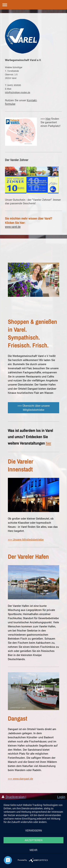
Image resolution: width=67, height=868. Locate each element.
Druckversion (14, 797)
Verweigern (34, 830)
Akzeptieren (34, 840)
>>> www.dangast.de (20, 779)
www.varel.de (13, 227)
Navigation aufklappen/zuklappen (33, 5)
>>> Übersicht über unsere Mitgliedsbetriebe (34, 408)
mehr (33, 850)
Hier (48, 119)
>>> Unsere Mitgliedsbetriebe (26, 539)
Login (61, 797)
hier (48, 443)
